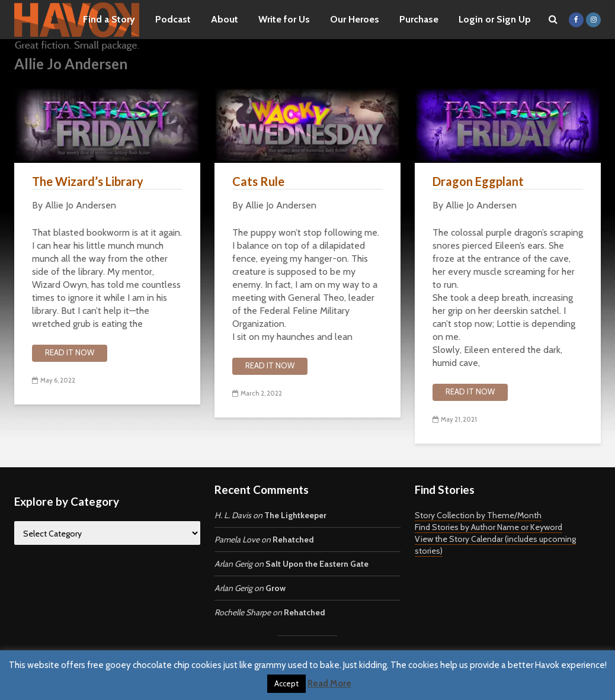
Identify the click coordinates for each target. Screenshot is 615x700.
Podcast (173, 19)
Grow (276, 588)
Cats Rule (258, 181)
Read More (329, 683)
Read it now (70, 352)
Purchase (419, 19)
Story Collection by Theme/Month (478, 515)
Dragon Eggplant (478, 181)
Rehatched (293, 540)
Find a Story (109, 19)
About (225, 19)
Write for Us (284, 19)
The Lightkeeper (295, 515)
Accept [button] (286, 683)
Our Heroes (355, 19)
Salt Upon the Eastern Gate (317, 564)
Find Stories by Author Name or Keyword (489, 527)
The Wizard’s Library (88, 181)
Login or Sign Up (495, 19)
